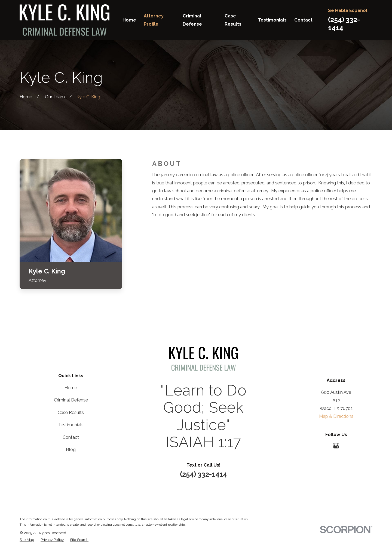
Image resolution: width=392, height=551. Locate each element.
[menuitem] (27, 540)
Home (71, 388)
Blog (71, 450)
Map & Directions (336, 416)
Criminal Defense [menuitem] (192, 20)
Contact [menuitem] (303, 20)
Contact (71, 437)
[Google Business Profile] (336, 446)
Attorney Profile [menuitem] (154, 20)
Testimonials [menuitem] (272, 20)
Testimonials (71, 425)
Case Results (71, 413)
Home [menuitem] (129, 20)
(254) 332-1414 (203, 474)
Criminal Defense (71, 400)
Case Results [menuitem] (233, 20)
